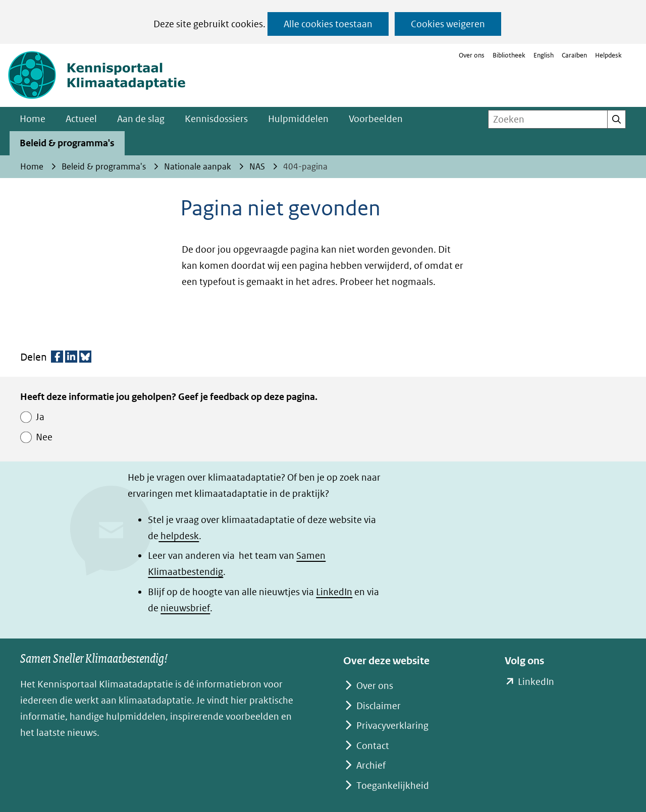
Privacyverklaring (392, 726)
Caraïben (574, 55)
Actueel (81, 119)
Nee (44, 437)
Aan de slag (141, 119)
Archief (371, 765)
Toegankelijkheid (393, 786)
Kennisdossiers (216, 119)
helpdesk (179, 536)
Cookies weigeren (448, 24)
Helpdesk (608, 55)
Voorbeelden (376, 119)
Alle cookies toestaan (328, 24)
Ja (40, 417)
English (544, 55)
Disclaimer (379, 706)
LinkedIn (334, 592)
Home (33, 119)
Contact (373, 746)
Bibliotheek (509, 55)
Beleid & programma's (67, 143)
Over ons (472, 55)
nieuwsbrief (185, 608)
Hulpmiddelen (298, 119)
